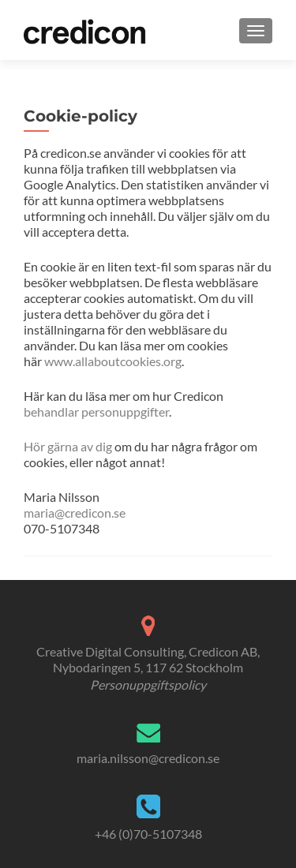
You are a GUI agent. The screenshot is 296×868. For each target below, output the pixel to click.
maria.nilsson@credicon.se (148, 758)
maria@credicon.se (75, 513)
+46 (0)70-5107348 (148, 834)
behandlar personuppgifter (96, 412)
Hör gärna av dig (68, 446)
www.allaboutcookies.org (113, 361)
